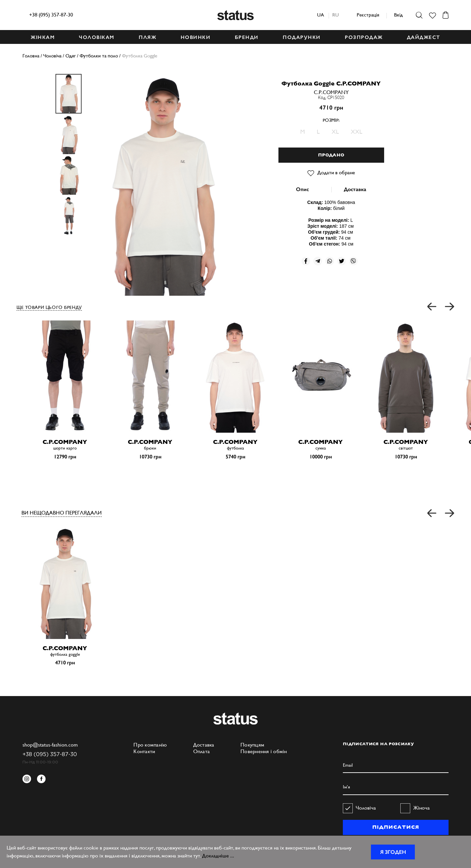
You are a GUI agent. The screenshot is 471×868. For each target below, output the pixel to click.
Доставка (355, 189)
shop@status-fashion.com (50, 745)
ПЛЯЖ (147, 37)
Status (235, 15)
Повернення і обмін (264, 751)
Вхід (398, 15)
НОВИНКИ (196, 37)
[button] (432, 307)
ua (321, 15)
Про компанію (150, 745)
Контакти (144, 751)
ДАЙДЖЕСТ (424, 37)
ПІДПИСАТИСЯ (396, 827)
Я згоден (393, 852)
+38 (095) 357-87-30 (51, 15)
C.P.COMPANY (331, 92)
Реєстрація (368, 15)
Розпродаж (364, 37)
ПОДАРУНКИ (302, 37)
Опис (302, 189)
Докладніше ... (218, 856)
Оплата (202, 751)
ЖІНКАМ (43, 37)
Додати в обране (331, 172)
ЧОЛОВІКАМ (97, 37)
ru (336, 15)
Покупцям (252, 745)
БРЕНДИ (247, 37)
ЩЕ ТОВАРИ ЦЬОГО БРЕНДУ (49, 307)
